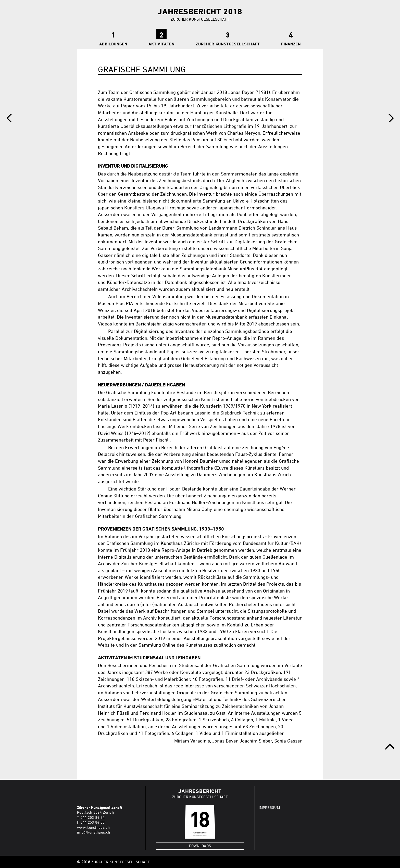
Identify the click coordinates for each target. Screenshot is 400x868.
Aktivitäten (161, 44)
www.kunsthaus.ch (93, 827)
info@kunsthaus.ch (93, 832)
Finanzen (291, 44)
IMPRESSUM (269, 807)
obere (390, 747)
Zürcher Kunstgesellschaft (228, 44)
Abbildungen (113, 44)
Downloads (200, 846)
